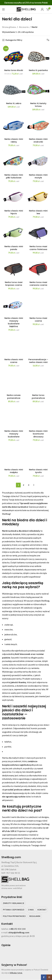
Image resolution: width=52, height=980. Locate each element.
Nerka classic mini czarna (14, 361)
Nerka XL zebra (14, 103)
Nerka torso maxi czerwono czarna (38, 284)
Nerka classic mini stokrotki (38, 140)
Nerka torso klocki (14, 70)
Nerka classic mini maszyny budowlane (14, 434)
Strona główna (9, 27)
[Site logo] (26, 9)
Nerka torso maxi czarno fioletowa (38, 248)
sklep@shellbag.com (19, 932)
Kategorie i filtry (14, 40)
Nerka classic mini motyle (38, 176)
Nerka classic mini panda (14, 248)
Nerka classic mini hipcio (14, 212)
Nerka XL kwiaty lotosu (38, 105)
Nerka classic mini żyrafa (38, 471)
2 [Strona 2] (23, 485)
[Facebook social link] (44, 977)
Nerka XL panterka (38, 70)
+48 (11, 929)
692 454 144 (19, 929)
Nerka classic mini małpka (14, 471)
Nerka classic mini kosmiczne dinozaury (38, 434)
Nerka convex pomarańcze (14, 397)
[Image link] (22, 954)
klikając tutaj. (16, 973)
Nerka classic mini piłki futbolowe (14, 176)
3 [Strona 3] (29, 485)
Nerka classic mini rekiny (14, 140)
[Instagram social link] (49, 977)
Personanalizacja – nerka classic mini (38, 361)
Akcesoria (24, 27)
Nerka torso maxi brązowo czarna (14, 284)
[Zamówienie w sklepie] (48, 40)
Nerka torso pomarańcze (38, 397)
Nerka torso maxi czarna (38, 319)
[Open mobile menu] (3, 9)
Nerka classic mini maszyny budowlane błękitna (14, 322)
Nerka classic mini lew (38, 212)
